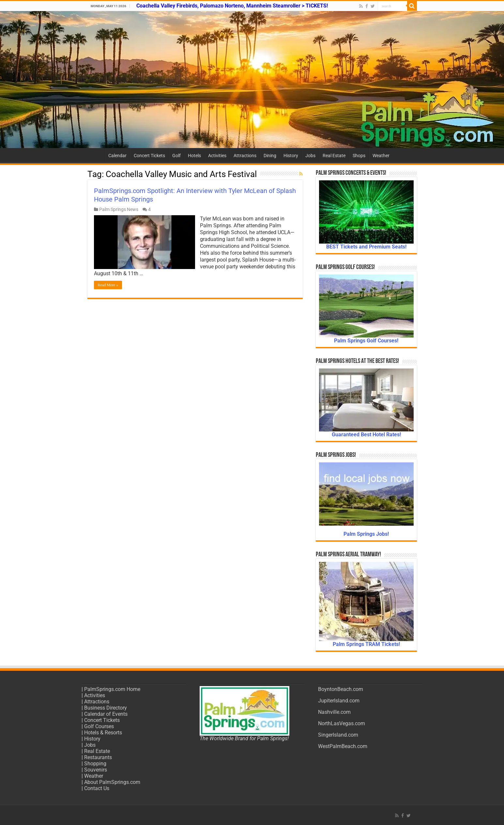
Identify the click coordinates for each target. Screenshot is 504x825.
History (291, 156)
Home (96, 155)
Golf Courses (99, 726)
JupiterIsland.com (339, 701)
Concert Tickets (149, 156)
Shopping (95, 764)
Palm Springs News (119, 209)
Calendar (117, 156)
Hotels (194, 156)
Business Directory (106, 708)
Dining (270, 156)
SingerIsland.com (338, 735)
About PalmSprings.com (112, 782)
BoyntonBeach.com (341, 689)
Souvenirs (96, 770)
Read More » (108, 285)
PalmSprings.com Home (112, 689)
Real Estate (334, 156)
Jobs (310, 156)
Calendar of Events (106, 714)
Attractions (245, 156)
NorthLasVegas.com (342, 723)
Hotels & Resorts (103, 733)
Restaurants (98, 757)
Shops (359, 156)
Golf (176, 156)
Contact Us (97, 788)
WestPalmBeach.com (343, 746)
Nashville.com (334, 712)
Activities (217, 156)
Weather (381, 156)
